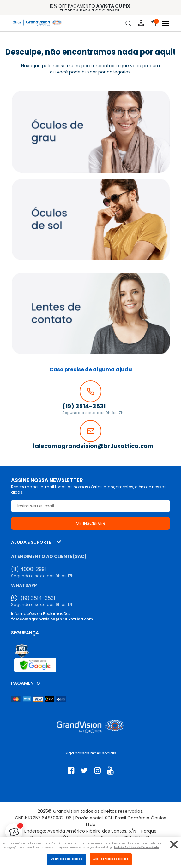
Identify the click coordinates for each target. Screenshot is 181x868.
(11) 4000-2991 (29, 569)
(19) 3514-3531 (38, 598)
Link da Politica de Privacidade (136, 847)
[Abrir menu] (166, 23)
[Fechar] (174, 845)
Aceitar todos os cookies (111, 859)
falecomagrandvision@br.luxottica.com (52, 619)
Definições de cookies (66, 859)
